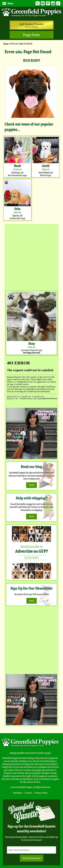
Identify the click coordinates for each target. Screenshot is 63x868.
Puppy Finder (32, 35)
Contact (29, 793)
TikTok (58, 3)
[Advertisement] (31, 257)
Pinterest (48, 3)
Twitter (38, 3)
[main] (31, 135)
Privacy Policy (41, 793)
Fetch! (31, 485)
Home (6, 44)
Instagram (53, 3)
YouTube (43, 3)
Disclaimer (17, 793)
